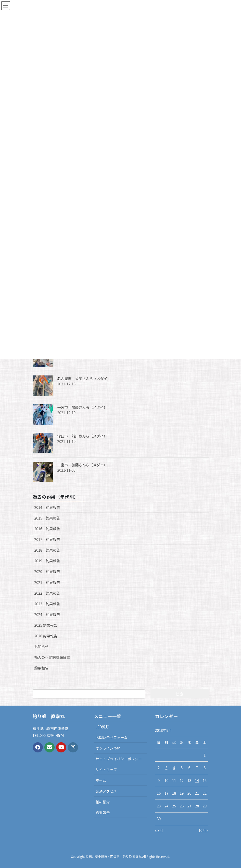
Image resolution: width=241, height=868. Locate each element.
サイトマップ (106, 769)
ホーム (101, 780)
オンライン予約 (108, 748)
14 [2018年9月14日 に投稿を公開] (197, 780)
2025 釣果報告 (46, 625)
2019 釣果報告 (47, 561)
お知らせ (42, 647)
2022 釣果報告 (47, 593)
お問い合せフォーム (111, 737)
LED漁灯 (102, 727)
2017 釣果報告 (47, 539)
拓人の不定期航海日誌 (52, 657)
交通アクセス (106, 791)
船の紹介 (103, 802)
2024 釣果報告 (47, 614)
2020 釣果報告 (47, 571)
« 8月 (159, 830)
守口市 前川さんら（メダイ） (82, 436)
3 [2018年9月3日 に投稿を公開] (167, 768)
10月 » (203, 830)
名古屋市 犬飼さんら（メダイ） (84, 379)
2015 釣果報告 (47, 518)
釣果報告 (42, 668)
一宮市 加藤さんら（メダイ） (82, 407)
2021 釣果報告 (47, 582)
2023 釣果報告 (47, 604)
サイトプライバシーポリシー (119, 759)
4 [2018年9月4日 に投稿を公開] (174, 768)
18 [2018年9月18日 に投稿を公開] (174, 793)
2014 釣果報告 (47, 507)
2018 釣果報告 (47, 550)
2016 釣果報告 (47, 529)
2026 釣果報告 (46, 636)
